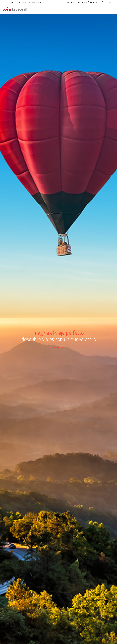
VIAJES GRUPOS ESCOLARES (77, 2)
